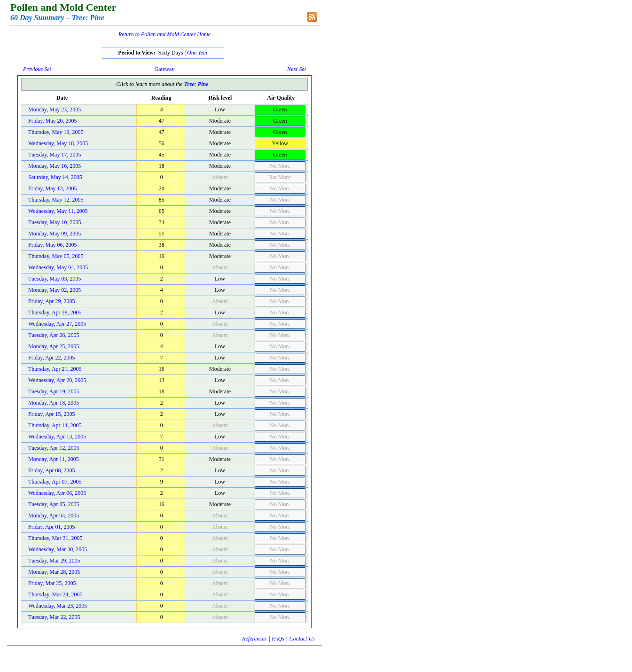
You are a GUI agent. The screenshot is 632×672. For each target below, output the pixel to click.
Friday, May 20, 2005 (53, 121)
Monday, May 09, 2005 (55, 234)
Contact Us (302, 639)
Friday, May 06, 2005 (53, 245)
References (254, 639)
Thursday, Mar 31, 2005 (55, 538)
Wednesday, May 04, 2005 (58, 267)
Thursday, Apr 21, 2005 (55, 369)
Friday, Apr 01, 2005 (52, 527)
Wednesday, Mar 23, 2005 (58, 606)
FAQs (278, 639)
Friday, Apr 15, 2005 (52, 414)
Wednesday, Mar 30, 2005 (58, 549)
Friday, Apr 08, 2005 (52, 470)
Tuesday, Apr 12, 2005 (54, 448)
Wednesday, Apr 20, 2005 (57, 380)
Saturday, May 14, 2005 (55, 177)
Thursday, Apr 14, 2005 (55, 425)
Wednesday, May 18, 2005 (58, 143)
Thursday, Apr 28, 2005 (55, 313)
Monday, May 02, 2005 (55, 290)
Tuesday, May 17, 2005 (55, 155)
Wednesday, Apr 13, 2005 (57, 437)
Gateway (165, 69)
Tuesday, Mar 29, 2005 (54, 561)
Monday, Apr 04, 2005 (54, 516)
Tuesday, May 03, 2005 (55, 279)
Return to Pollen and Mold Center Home (164, 34)
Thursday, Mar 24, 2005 (55, 594)
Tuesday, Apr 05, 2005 (54, 504)
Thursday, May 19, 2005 (56, 132)
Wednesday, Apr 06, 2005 (57, 493)
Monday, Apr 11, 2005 (54, 459)
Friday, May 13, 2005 (53, 188)
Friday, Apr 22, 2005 (52, 358)
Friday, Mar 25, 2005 (52, 583)
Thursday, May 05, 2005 (56, 256)
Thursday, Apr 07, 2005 (55, 482)
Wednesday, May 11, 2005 (58, 211)
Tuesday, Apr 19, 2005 (54, 391)
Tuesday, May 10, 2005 (55, 222)
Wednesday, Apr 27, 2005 (57, 324)
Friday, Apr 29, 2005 (52, 301)
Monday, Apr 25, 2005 (54, 346)
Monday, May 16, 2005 (55, 166)
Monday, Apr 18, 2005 (54, 403)
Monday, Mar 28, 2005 (54, 572)
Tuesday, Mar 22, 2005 (54, 617)
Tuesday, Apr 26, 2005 (54, 335)
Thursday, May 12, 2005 (56, 200)
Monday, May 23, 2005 (55, 109)
